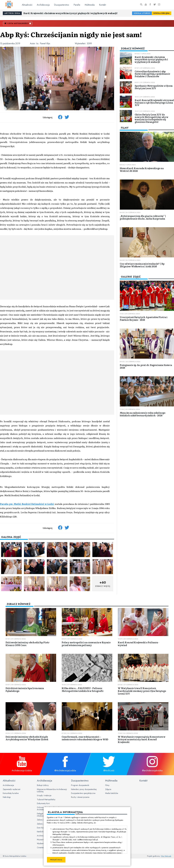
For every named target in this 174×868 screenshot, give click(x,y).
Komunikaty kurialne (11, 793)
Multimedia (90, 5)
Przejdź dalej (56, 860)
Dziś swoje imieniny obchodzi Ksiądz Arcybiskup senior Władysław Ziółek (27, 738)
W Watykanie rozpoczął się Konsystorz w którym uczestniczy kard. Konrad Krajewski (142, 739)
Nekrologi (7, 797)
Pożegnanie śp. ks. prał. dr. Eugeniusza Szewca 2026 (146, 366)
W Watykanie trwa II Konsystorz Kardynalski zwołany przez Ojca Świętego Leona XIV (142, 691)
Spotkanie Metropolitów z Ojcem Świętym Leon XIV (154, 87)
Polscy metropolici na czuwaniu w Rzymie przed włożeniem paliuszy (86, 644)
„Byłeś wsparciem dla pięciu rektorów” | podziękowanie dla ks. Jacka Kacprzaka (143, 217)
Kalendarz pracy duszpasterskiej (84, 789)
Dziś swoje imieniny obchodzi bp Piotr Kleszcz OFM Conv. (28, 644)
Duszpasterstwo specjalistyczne (83, 793)
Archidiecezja (43, 5)
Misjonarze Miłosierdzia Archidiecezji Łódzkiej (52, 790)
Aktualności (27, 5)
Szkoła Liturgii (142, 13)
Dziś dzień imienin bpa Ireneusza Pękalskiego (25, 689)
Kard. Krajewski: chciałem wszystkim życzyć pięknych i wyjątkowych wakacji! (70, 13)
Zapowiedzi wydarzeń (12, 789)
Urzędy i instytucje (44, 795)
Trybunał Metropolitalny (46, 799)
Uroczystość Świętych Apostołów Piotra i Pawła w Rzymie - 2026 (144, 318)
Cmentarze (41, 847)
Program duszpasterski (80, 785)
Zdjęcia (108, 789)
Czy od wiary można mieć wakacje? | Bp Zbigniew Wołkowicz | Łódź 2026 (142, 265)
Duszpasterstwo (62, 5)
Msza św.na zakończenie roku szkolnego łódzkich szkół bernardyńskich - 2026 (143, 414)
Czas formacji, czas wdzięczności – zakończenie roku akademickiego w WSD (85, 738)
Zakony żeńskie (43, 824)
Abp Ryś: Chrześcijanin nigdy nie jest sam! (71, 34)
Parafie (77, 5)
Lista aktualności (18, 23)
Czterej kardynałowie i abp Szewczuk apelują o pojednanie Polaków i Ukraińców (152, 74)
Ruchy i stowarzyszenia (80, 797)
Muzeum (40, 840)
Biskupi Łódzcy (43, 785)
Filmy (107, 785)
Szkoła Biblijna (161, 13)
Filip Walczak (166, 856)
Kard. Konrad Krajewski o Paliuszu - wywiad (138, 644)
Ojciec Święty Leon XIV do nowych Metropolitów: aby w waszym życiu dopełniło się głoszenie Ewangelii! (152, 118)
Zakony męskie (43, 820)
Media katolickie (112, 793)
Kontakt (102, 5)
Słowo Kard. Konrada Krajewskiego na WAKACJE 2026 (142, 170)
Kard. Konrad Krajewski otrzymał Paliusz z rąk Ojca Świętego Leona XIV (154, 103)
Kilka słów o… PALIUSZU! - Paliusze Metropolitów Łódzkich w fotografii (83, 689)
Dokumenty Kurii (43, 803)
